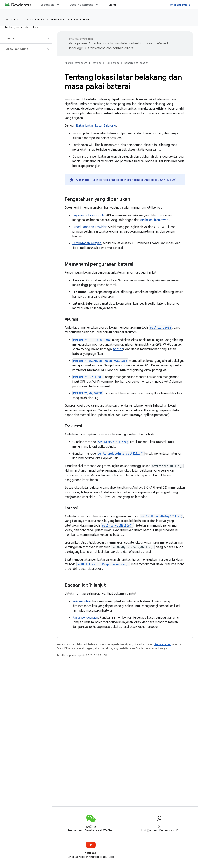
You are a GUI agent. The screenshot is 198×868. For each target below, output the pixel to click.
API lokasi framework (155, 220)
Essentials (47, 5)
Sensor (118, 349)
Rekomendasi (82, 601)
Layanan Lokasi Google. (89, 215)
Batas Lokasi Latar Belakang (96, 126)
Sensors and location (70, 20)
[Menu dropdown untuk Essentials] (60, 5)
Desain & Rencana (82, 5)
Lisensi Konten (162, 644)
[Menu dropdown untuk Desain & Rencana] (99, 5)
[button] (23, 38)
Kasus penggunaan (85, 618)
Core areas (35, 20)
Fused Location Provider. (90, 227)
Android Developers (76, 63)
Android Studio (180, 5)
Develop (12, 20)
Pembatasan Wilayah (87, 243)
